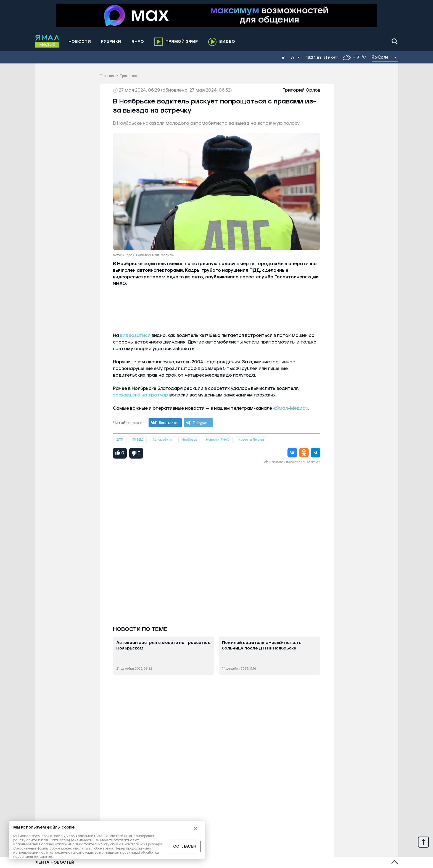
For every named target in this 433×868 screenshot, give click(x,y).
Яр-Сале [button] (380, 57)
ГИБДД (138, 440)
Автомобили (163, 440)
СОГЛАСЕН (185, 846)
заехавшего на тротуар (141, 395)
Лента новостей (55, 862)
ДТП (120, 440)
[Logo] (47, 41)
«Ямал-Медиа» (291, 408)
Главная (107, 76)
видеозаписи (135, 336)
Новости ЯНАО (218, 440)
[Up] (423, 842)
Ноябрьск (189, 440)
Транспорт (129, 76)
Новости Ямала (251, 440)
